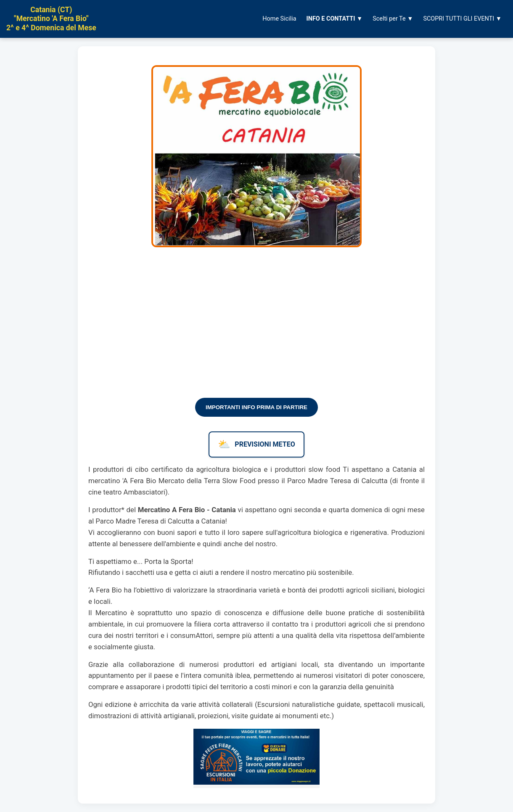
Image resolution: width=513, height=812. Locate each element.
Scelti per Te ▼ (393, 19)
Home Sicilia (279, 19)
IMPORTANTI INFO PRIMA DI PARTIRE (256, 407)
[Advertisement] (256, 328)
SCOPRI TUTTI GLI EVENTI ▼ (462, 19)
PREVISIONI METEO (256, 444)
